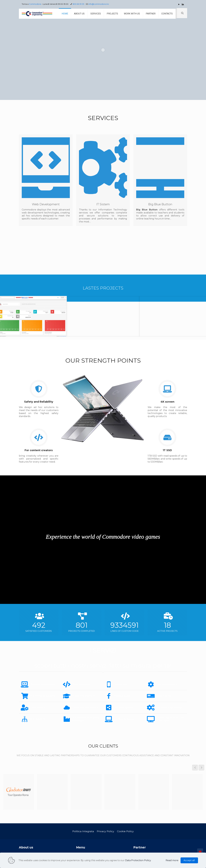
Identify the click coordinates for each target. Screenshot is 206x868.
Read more (172, 860)
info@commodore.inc (99, 4)
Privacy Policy (106, 831)
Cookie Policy (125, 831)
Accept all (189, 860)
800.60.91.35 (78, 4)
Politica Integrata (83, 831)
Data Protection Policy (138, 860)
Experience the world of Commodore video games (103, 537)
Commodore (35, 4)
